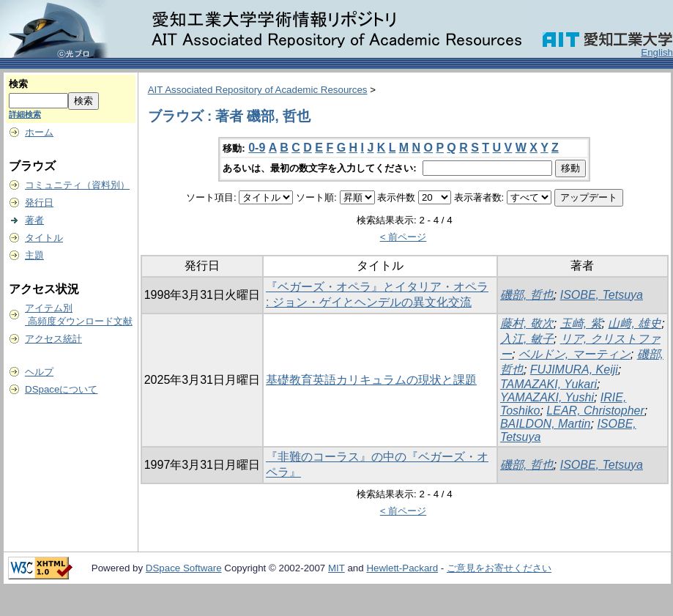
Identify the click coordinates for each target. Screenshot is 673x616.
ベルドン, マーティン (575, 354)
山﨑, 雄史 (635, 323)
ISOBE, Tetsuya (602, 295)
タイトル (44, 238)
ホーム (39, 132)
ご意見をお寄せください (499, 568)
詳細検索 (25, 114)
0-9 (257, 148)
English (657, 52)
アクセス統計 (53, 339)
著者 (34, 220)
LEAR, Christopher (595, 411)
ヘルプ (39, 372)
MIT (336, 568)
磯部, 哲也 (527, 295)
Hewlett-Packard (402, 568)
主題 (34, 255)
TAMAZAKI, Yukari (549, 384)
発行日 (39, 203)
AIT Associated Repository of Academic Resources (258, 90)
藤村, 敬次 (527, 323)
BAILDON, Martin (546, 424)
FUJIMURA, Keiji (574, 370)
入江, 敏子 (527, 339)
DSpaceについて (61, 389)
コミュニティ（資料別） (77, 185)
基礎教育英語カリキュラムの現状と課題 (371, 380)
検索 (18, 84)
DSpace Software (184, 568)
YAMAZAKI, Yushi (547, 397)
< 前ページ (404, 237)
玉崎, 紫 (581, 323)
